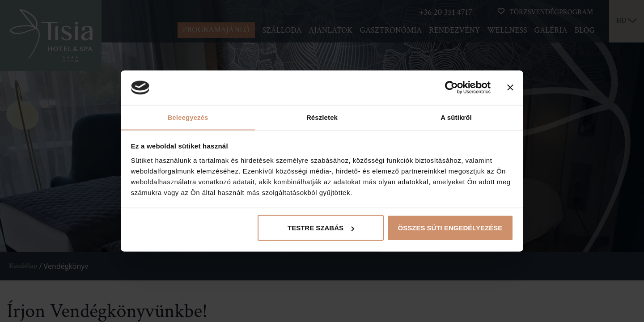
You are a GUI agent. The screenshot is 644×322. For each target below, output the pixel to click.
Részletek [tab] (322, 117)
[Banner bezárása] (510, 88)
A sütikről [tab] (456, 117)
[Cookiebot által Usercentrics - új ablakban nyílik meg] (451, 88)
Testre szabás (321, 228)
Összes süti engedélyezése (450, 228)
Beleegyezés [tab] (188, 117)
